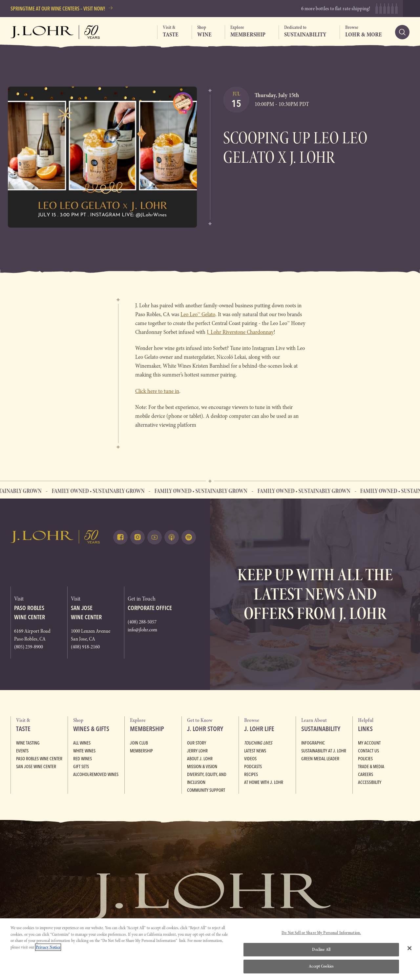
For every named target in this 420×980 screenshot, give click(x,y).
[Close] (409, 948)
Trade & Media (371, 766)
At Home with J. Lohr (264, 782)
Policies (365, 759)
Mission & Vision (202, 766)
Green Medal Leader (320, 759)
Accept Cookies (321, 966)
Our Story (197, 743)
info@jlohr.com (142, 630)
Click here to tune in (157, 391)
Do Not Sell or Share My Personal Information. (321, 933)
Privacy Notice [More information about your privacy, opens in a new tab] (48, 947)
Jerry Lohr (197, 751)
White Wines (84, 751)
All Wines (82, 743)
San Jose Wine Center (36, 766)
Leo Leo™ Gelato (198, 314)
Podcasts (253, 766)
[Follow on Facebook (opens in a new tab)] (120, 537)
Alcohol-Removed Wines (96, 774)
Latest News (255, 751)
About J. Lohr (200, 759)
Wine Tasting (28, 743)
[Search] (402, 32)
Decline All (321, 949)
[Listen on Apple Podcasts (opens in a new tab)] (172, 537)
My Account (369, 743)
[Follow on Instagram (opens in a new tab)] (137, 537)
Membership (141, 751)
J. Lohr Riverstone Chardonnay (240, 332)
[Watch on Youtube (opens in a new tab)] (155, 537)
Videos (250, 759)
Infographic (313, 743)
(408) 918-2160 (85, 647)
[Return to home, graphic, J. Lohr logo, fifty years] (55, 32)
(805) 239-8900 (29, 647)
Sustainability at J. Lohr (324, 751)
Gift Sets (81, 766)
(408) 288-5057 (142, 622)
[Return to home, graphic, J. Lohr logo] (55, 537)
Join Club (139, 743)
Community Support (206, 790)
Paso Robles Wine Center (39, 759)
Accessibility (370, 782)
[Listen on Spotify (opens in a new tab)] (189, 537)
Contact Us (368, 751)
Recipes (251, 774)
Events (22, 751)
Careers (366, 774)
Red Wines (83, 759)
